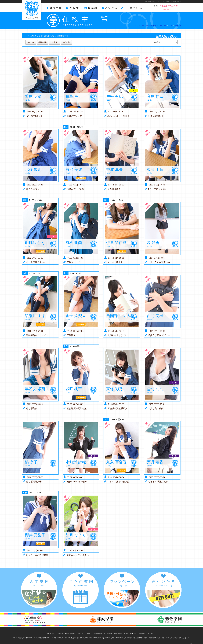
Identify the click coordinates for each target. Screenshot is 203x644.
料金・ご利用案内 (70, 633)
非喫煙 (55, 42)
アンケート (88, 633)
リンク (126, 633)
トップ (53, 633)
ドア (48, 633)
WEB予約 (133, 633)
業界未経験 (43, 42)
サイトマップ (151, 633)
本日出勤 (66, 42)
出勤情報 (60, 633)
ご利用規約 (141, 633)
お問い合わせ (118, 633)
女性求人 (80, 633)
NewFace (31, 42)
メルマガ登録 (98, 633)
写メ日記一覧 (108, 633)
